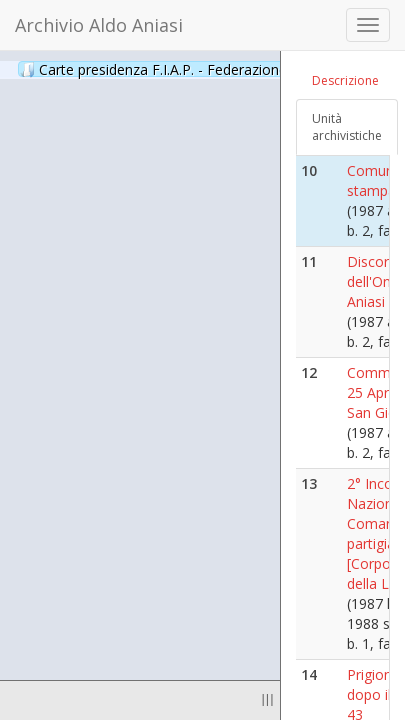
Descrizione (345, 80)
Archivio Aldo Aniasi (99, 25)
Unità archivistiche (347, 127)
